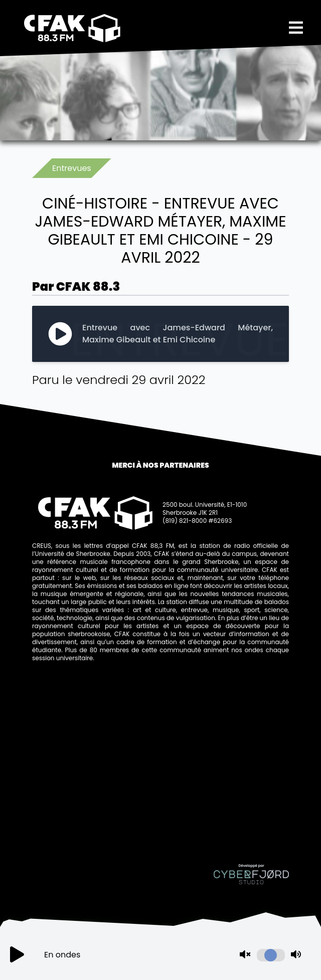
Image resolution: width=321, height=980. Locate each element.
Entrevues (72, 168)
